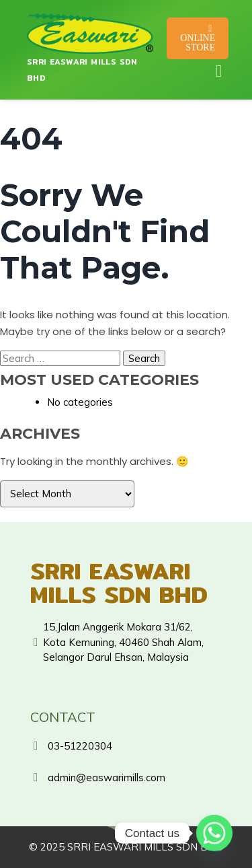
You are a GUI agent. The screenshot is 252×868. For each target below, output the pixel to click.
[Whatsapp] (214, 833)
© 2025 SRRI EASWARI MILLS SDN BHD (126, 847)
